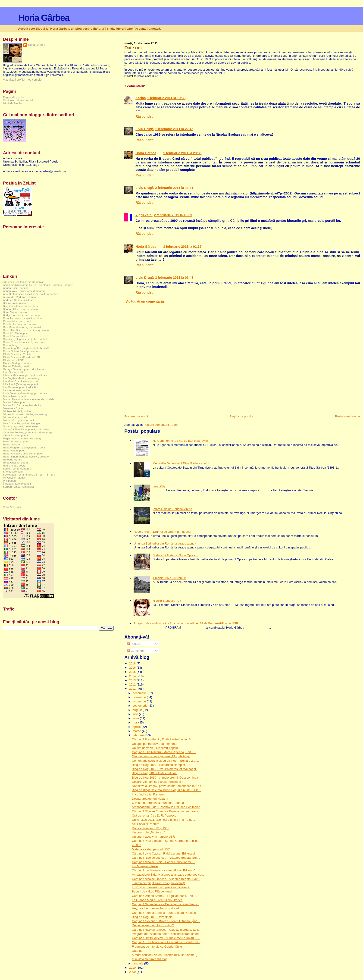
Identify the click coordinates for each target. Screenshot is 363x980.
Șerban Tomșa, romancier (19, 487)
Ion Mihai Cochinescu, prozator (22, 381)
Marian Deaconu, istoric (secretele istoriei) (28, 399)
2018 (133, 663)
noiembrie (140, 697)
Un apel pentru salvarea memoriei (155, 744)
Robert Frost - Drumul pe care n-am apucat (162, 532)
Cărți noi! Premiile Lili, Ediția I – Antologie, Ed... (163, 739)
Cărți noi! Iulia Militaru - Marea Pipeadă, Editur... (164, 752)
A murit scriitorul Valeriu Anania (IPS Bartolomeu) (165, 955)
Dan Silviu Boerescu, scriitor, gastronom (27, 330)
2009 (133, 972)
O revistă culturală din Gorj (150, 959)
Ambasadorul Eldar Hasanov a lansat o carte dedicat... (168, 875)
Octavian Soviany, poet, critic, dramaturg (27, 432)
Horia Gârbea (44, 18)
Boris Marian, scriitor (15, 312)
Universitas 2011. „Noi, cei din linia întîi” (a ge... (163, 820)
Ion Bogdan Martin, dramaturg (21, 378)
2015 (133, 672)
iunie (136, 718)
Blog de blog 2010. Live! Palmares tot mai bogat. (164, 769)
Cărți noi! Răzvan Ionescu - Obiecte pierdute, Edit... (166, 930)
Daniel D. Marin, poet (16, 333)
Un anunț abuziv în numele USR (153, 837)
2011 (133, 689)
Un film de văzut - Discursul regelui (155, 748)
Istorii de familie (12, 103)
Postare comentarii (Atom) (161, 425)
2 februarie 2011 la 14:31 (174, 188)
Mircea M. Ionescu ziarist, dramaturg (25, 414)
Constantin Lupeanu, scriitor (20, 324)
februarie (139, 735)
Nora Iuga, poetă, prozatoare (20, 426)
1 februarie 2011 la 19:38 (166, 98)
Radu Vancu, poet (14, 450)
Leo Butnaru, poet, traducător (21, 387)
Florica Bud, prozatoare (17, 363)
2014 (133, 676)
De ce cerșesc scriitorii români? (153, 925)
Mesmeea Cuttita (13, 408)
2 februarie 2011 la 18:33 (173, 215)
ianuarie (138, 963)
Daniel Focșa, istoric (15, 336)
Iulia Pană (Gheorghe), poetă (20, 384)
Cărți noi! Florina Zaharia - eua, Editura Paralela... (165, 913)
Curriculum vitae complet (18, 100)
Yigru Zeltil (144, 215)
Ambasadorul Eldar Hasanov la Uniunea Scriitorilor (166, 807)
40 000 (137, 845)
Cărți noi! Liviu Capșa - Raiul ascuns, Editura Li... (165, 853)
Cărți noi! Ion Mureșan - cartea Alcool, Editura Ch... (166, 870)
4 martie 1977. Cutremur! (169, 578)
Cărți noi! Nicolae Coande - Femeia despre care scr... (167, 811)
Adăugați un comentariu (145, 301)
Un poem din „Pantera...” (148, 832)
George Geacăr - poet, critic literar (23, 369)
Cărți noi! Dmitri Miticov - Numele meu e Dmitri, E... (166, 938)
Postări (134, 644)
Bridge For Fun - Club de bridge (22, 315)
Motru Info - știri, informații (19, 420)
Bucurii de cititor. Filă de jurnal (152, 891)
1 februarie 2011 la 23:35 (182, 153)
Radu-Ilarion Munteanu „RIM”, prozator (26, 456)
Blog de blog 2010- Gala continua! (155, 773)
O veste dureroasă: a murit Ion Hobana (158, 803)
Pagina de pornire (242, 416)
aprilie (137, 727)
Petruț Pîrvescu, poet (16, 441)
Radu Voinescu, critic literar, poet (23, 453)
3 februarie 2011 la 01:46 (174, 278)
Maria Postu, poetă (14, 396)
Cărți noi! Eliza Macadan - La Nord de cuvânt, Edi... (166, 942)
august (138, 710)
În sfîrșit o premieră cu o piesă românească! (161, 887)
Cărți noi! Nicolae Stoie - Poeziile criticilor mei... (163, 862)
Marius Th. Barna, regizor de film (23, 405)
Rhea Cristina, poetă (15, 462)
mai (136, 722)
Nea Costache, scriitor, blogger (22, 423)
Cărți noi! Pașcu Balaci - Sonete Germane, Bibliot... (166, 841)
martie (137, 731)
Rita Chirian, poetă (14, 465)
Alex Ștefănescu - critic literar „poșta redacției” (31, 294)
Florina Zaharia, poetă (16, 366)
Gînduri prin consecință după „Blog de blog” (161, 756)
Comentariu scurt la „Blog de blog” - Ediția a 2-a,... (165, 761)
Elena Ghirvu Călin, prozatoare (22, 351)
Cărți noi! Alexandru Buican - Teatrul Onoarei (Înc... (166, 921)
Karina (141, 98)
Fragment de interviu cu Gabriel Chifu (157, 947)
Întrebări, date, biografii (17, 484)
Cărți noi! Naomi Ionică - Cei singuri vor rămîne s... (166, 904)
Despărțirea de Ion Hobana (150, 799)
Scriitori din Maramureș (17, 468)
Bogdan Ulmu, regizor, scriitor (21, 309)
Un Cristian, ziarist (14, 477)
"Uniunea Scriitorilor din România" (23, 282)
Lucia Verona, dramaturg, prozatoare (25, 393)
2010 (133, 968)
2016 (133, 668)
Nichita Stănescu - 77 (167, 601)
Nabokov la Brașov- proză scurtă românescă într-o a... (168, 786)
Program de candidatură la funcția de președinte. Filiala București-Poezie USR (186, 623)
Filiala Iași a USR (13, 360)
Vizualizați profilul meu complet (23, 80)
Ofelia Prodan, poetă (16, 435)
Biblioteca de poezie (15, 303)
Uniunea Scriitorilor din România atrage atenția (165, 543)
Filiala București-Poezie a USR (22, 357)
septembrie (141, 706)
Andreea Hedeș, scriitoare (19, 300)
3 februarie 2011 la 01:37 (182, 247)
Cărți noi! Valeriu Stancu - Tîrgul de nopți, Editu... (164, 896)
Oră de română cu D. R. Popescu (154, 816)
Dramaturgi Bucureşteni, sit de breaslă (26, 348)
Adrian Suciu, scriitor (15, 288)
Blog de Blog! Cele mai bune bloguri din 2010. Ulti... (166, 790)
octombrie (140, 701)
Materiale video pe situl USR (151, 849)
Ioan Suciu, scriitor (14, 372)
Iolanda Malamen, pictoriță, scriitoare (25, 375)
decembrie (140, 693)
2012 (133, 684)
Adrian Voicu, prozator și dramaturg (24, 291)
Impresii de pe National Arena (172, 509)
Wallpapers (10, 481)
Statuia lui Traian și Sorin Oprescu (175, 555)
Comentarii (136, 651)
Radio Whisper (12, 444)
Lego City (159, 486)
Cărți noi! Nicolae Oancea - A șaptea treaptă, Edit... (166, 858)
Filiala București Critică (17, 354)
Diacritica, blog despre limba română (25, 339)
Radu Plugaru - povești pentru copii (24, 447)
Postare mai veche (347, 416)
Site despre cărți (13, 471)
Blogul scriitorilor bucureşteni (20, 306)
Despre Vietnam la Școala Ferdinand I (157, 782)
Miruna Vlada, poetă (15, 417)
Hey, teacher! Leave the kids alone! (155, 908)
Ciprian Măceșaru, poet (17, 321)
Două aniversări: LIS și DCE (151, 828)
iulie (136, 714)
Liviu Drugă (145, 129)
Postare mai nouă (136, 416)
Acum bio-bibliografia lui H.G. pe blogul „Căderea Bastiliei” (38, 285)
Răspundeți (144, 116)
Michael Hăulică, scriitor (17, 411)
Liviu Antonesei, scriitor (17, 390)
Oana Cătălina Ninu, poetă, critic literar (26, 429)
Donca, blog (10, 345)
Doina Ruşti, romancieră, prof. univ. (24, 342)
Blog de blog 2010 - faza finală (152, 917)
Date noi (138, 951)
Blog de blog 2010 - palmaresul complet (158, 765)
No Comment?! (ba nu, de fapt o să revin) (180, 441)
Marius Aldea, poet (14, 402)
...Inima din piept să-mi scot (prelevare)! (158, 883)
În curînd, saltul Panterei (148, 794)
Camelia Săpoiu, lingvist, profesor (23, 318)
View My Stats (12, 507)
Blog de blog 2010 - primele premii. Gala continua (165, 778)
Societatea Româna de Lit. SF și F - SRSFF (29, 474)
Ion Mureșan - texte (145, 866)
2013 (133, 680)
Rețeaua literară (13, 459)
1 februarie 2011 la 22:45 (174, 129)
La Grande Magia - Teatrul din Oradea (157, 900)
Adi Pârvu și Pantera (146, 824)
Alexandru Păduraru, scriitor (20, 297)
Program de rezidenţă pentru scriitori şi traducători (165, 934)
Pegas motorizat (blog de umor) (22, 438)
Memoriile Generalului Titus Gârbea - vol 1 (181, 463)
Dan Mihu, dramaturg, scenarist (22, 327)
